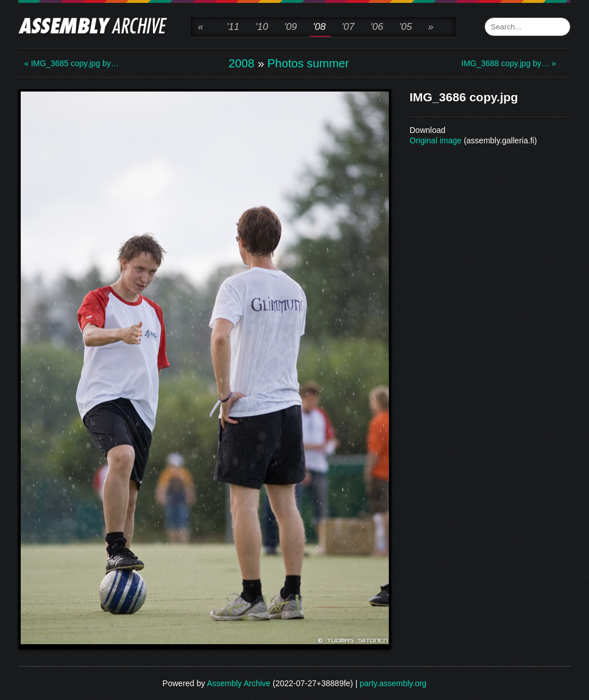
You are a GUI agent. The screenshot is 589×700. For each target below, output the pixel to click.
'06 (377, 27)
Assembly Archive (239, 683)
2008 (241, 63)
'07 (348, 27)
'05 (406, 27)
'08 (319, 27)
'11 (233, 27)
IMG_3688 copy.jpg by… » (507, 63)
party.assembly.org (393, 683)
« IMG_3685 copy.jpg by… (70, 63)
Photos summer (308, 63)
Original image (435, 140)
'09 (290, 27)
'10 (262, 27)
